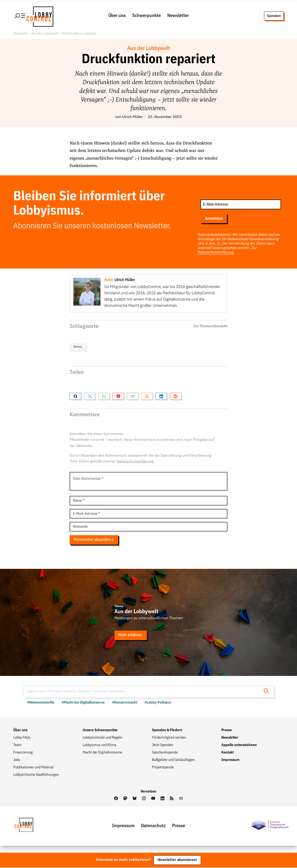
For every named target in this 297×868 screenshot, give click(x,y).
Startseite (20, 34)
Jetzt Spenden (163, 745)
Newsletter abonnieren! (177, 860)
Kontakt (228, 753)
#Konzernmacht (125, 703)
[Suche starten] (268, 692)
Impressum (230, 760)
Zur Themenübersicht (210, 327)
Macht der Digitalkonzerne (102, 753)
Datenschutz (153, 826)
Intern (78, 347)
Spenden (274, 16)
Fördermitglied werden (169, 738)
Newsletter (178, 16)
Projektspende (163, 768)
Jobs (17, 760)
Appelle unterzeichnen (239, 745)
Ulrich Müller (133, 117)
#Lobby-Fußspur (158, 703)
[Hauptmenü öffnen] (20, 16)
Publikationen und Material (33, 768)
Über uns (117, 16)
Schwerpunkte (147, 16)
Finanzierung (23, 753)
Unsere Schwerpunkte (100, 730)
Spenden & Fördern (167, 730)
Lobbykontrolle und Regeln (102, 738)
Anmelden (214, 219)
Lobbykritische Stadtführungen (36, 775)
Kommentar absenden (94, 540)
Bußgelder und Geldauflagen (173, 760)
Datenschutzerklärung (216, 253)
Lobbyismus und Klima (99, 745)
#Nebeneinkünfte (41, 703)
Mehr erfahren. (131, 636)
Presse (227, 730)
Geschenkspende (165, 753)
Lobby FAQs (22, 738)
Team (17, 745)
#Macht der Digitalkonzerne (83, 703)
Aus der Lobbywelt (45, 34)
